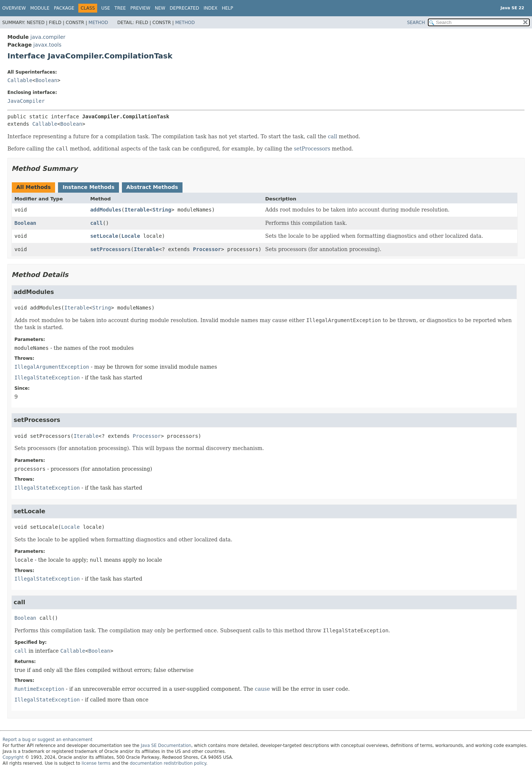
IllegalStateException (47, 378)
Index (211, 8)
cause (262, 689)
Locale (131, 236)
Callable (20, 80)
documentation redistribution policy (168, 763)
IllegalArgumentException (52, 367)
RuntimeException (39, 689)
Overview (14, 8)
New (160, 8)
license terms (96, 763)
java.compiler (48, 37)
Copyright (13, 757)
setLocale (104, 236)
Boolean (46, 80)
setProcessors (312, 149)
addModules (106, 210)
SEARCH (416, 23)
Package (64, 8)
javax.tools (47, 45)
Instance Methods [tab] (88, 187)
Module (40, 8)
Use (106, 8)
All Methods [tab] (33, 187)
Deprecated (184, 8)
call (333, 136)
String (162, 210)
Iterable (137, 210)
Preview (140, 8)
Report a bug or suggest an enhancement (47, 740)
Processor (207, 249)
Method (98, 23)
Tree (120, 8)
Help (228, 8)
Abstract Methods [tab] (152, 187)
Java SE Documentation (166, 745)
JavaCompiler (26, 101)
